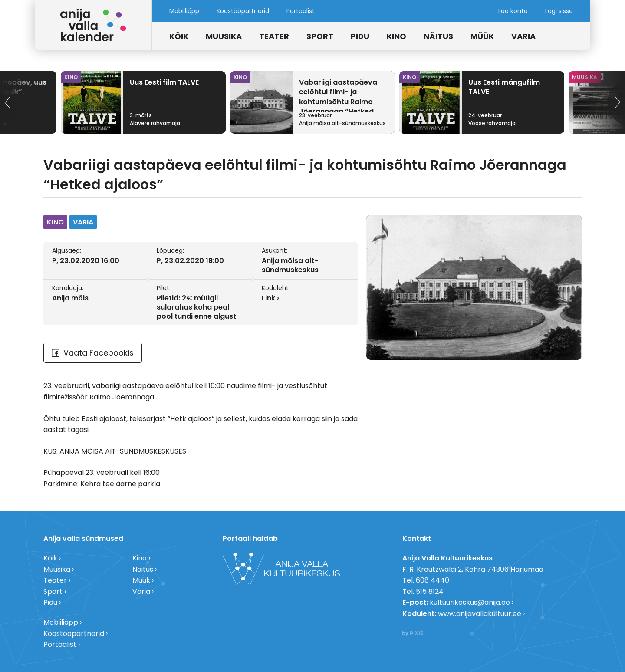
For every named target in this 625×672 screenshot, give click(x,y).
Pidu (360, 36)
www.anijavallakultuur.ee (480, 614)
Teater (274, 36)
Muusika (224, 36)
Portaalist (301, 11)
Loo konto (513, 11)
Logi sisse (559, 11)
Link (268, 298)
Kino (396, 36)
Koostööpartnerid (243, 11)
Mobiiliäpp (184, 11)
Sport (320, 36)
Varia (523, 36)
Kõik (179, 36)
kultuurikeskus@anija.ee (470, 602)
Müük (482, 36)
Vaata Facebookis (93, 353)
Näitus (438, 36)
